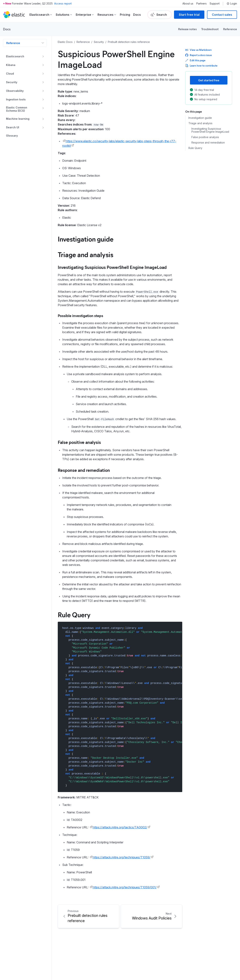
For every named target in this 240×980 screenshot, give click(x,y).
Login (232, 4)
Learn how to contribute (201, 65)
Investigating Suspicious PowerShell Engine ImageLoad (210, 130)
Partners (201, 4)
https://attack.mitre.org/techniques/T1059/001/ (125, 887)
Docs (137, 15)
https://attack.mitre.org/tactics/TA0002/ (120, 827)
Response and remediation (208, 143)
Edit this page (195, 60)
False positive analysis (205, 137)
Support (215, 4)
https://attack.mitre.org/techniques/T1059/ (121, 857)
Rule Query (195, 148)
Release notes (187, 29)
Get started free (209, 80)
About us (188, 4)
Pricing (125, 15)
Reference (230, 29)
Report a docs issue (198, 55)
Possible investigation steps (80, 315)
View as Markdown (198, 50)
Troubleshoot (210, 29)
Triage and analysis (200, 123)
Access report (63, 3)
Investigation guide (200, 118)
